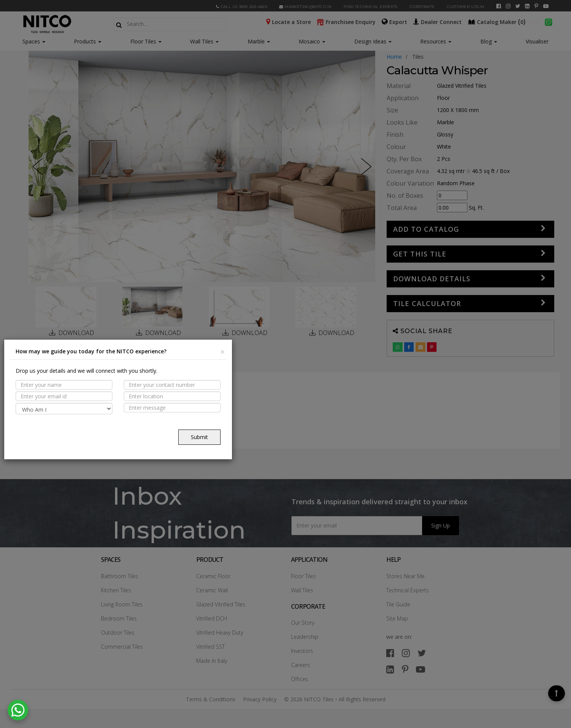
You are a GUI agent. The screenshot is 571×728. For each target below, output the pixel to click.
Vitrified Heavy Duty (220, 633)
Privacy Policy (260, 699)
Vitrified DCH (212, 618)
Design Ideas (373, 41)
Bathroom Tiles (120, 576)
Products (85, 41)
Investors (302, 651)
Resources (436, 41)
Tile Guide (398, 604)
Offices (300, 679)
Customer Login (466, 7)
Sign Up (441, 525)
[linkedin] (527, 6)
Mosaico (312, 41)
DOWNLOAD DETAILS (432, 279)
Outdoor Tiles (118, 633)
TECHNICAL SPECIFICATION (77, 434)
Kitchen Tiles (116, 590)
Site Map (397, 618)
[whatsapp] (549, 21)
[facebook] (499, 6)
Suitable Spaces (64, 419)
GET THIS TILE (420, 254)
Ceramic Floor (213, 576)
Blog (489, 41)
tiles (418, 57)
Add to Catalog (426, 229)
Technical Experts (408, 590)
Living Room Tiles (122, 604)
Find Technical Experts (371, 7)
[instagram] (508, 6)
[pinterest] (536, 6)
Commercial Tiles (122, 647)
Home (394, 57)
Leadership (305, 637)
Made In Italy (212, 661)
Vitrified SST (210, 647)
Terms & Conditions (211, 699)
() (497, 21)
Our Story (303, 623)
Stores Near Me (405, 576)
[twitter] (518, 6)
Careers (301, 665)
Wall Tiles (204, 41)
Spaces (31, 41)
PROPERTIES (57, 404)
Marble (259, 41)
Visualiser (537, 41)
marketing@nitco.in (305, 7)
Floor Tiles (146, 41)
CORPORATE (422, 7)
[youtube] (546, 6)
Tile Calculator (427, 303)
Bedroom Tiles (119, 618)
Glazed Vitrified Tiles (221, 604)
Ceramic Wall (212, 590)
